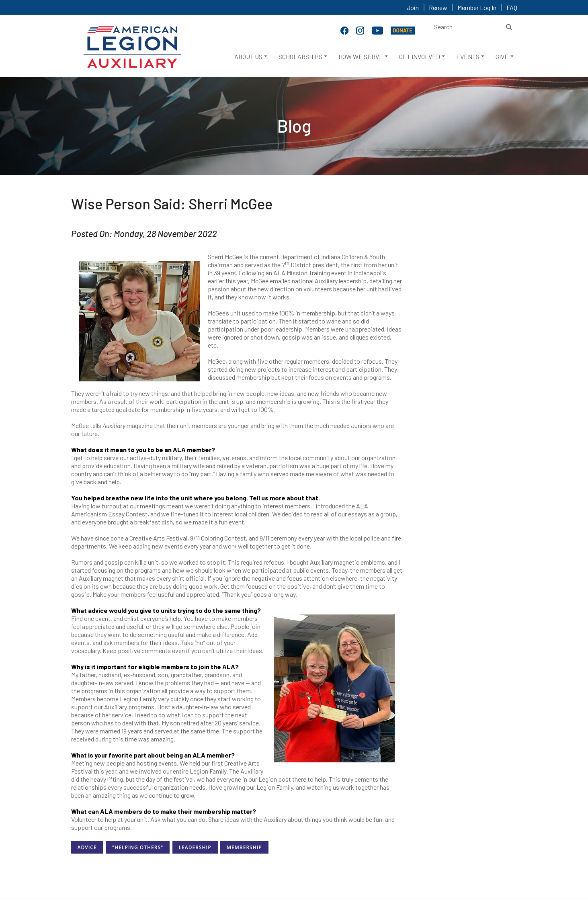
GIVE (502, 56)
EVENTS (468, 56)
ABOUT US (248, 56)
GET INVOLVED (420, 56)
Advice (87, 847)
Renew (438, 7)
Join (413, 7)
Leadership (195, 847)
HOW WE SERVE (361, 56)
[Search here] (473, 27)
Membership (244, 847)
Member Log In (477, 7)
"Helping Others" (138, 847)
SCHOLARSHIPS (300, 56)
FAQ (512, 7)
